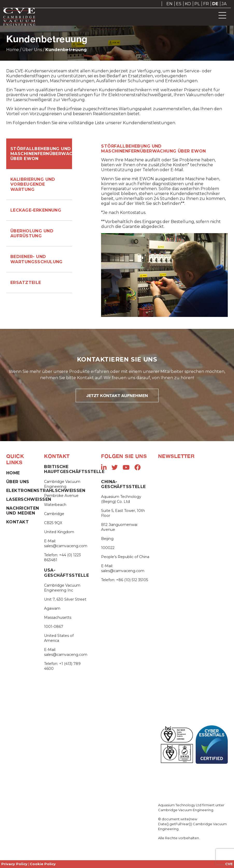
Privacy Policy (14, 864)
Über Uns (32, 50)
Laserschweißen (29, 499)
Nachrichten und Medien (23, 511)
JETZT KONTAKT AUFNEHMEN (117, 395)
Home (13, 50)
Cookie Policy (43, 864)
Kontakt (17, 522)
